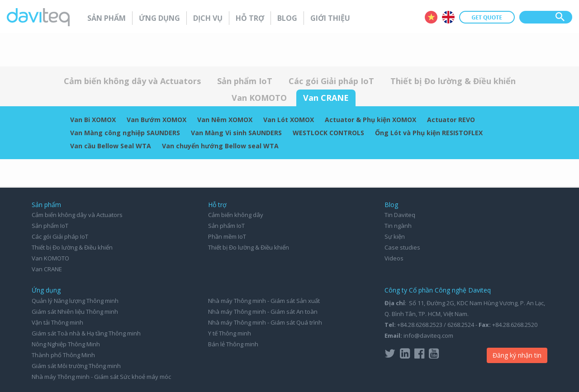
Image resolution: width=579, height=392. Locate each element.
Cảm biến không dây (236, 215)
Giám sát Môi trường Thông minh (76, 366)
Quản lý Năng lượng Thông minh (75, 301)
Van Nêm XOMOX (225, 120)
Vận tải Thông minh (57, 322)
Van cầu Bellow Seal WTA (111, 146)
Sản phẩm (107, 18)
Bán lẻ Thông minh (233, 344)
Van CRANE (326, 98)
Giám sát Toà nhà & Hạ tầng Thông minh (86, 333)
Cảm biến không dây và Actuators (132, 81)
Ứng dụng (159, 18)
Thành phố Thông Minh (63, 355)
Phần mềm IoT (227, 236)
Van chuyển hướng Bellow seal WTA (220, 146)
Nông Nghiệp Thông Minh (66, 344)
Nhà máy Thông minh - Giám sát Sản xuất (264, 301)
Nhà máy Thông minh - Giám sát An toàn (263, 312)
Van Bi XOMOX (93, 120)
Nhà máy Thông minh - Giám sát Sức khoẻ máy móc (101, 377)
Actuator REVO (451, 120)
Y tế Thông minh (230, 333)
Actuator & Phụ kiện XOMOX (370, 120)
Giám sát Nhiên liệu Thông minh (75, 312)
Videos (394, 258)
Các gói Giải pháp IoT (331, 81)
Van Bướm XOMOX (157, 120)
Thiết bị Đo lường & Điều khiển (453, 81)
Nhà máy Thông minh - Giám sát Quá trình (265, 322)
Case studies (402, 247)
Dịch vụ (208, 18)
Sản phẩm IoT (245, 81)
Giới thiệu (330, 18)
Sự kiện (395, 236)
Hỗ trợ (250, 18)
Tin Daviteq (400, 215)
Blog (287, 18)
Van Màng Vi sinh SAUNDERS (236, 133)
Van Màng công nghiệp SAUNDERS (125, 133)
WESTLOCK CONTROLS (328, 133)
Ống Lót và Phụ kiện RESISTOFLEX (429, 133)
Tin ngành (398, 226)
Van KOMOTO (259, 98)
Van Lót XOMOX (289, 120)
